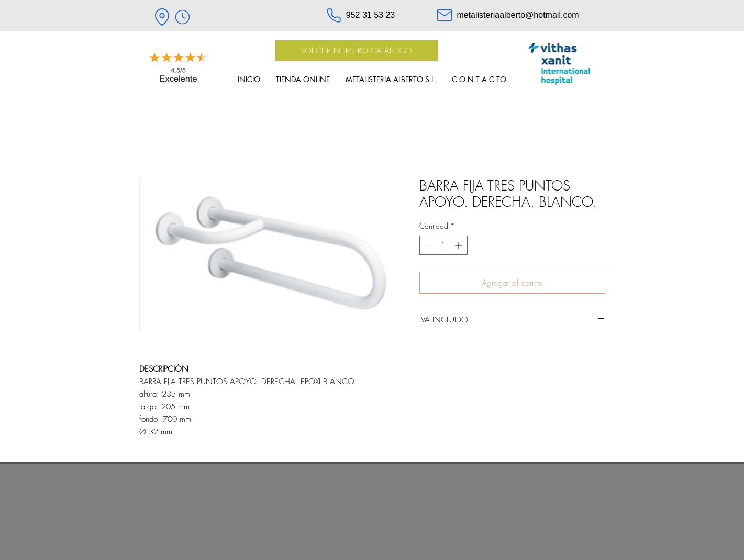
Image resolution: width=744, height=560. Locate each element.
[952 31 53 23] (360, 15)
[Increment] (459, 245)
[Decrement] (427, 245)
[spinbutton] (443, 245)
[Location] (162, 17)
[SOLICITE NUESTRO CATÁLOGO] (357, 51)
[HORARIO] (183, 17)
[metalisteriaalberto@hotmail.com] (507, 15)
